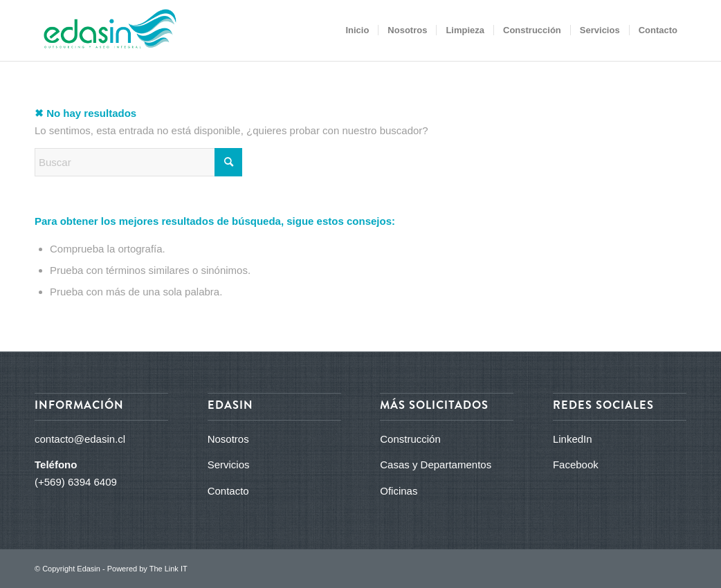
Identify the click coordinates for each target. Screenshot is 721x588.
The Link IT (168, 569)
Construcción (410, 439)
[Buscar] (138, 162)
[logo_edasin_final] (106, 30)
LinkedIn (573, 439)
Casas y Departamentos (436, 465)
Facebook (576, 465)
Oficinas (399, 491)
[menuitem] (357, 30)
